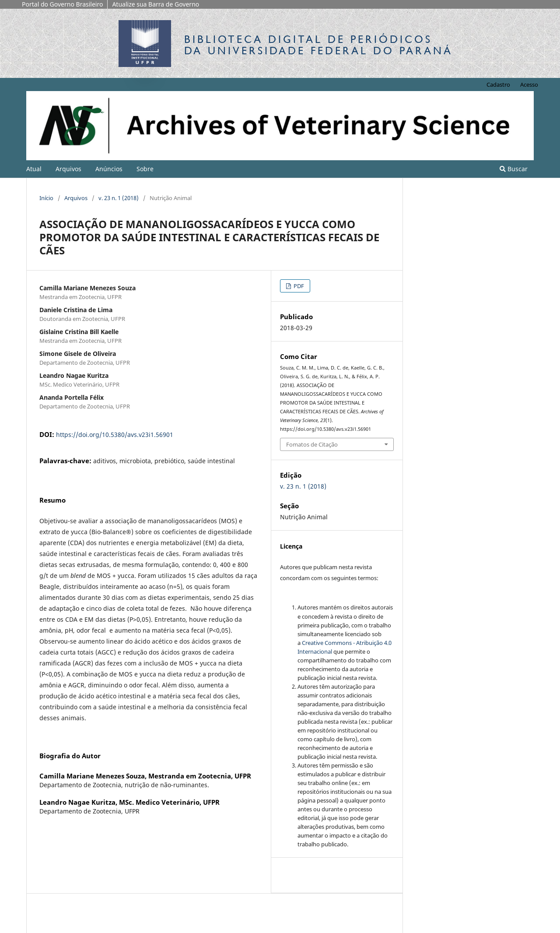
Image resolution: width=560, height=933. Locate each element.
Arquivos (68, 169)
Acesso (529, 84)
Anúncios (109, 169)
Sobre (145, 169)
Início (46, 198)
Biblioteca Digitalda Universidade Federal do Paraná (318, 45)
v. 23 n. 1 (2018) (119, 198)
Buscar (514, 169)
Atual (34, 169)
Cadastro (498, 84)
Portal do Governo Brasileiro (62, 4)
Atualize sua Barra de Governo (156, 4)
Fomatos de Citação (312, 444)
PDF (298, 286)
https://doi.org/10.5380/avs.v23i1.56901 (115, 435)
